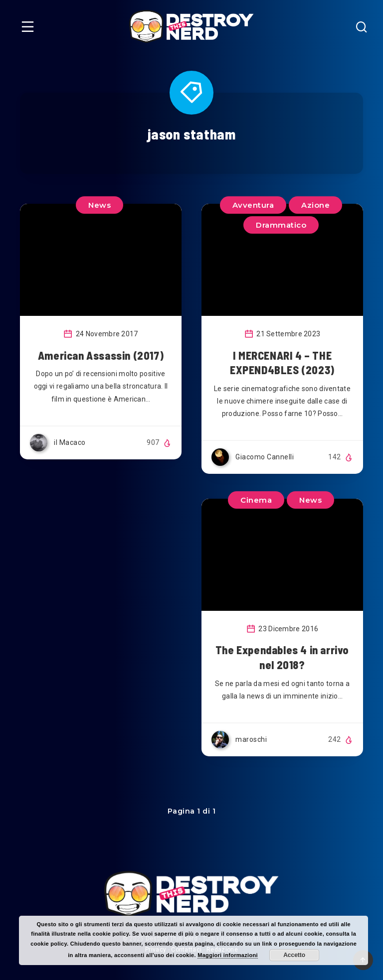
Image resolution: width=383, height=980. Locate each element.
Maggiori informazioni (228, 955)
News (99, 205)
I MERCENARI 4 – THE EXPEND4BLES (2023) (282, 363)
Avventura (253, 205)
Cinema (256, 500)
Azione (315, 205)
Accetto (294, 955)
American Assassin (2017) (101, 355)
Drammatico (281, 225)
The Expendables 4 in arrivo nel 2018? (282, 657)
